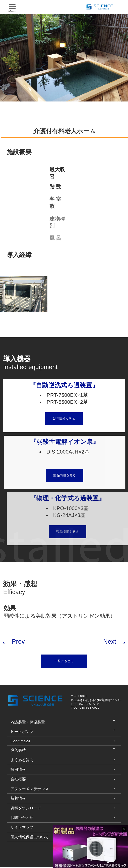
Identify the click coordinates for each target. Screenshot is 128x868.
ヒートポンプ (22, 732)
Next (110, 642)
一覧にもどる (64, 661)
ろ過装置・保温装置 (28, 723)
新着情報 (18, 799)
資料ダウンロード (26, 809)
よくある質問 (22, 760)
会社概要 (18, 780)
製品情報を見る (74, 419)
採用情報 (18, 770)
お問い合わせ (22, 818)
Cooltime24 (20, 742)
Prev (18, 642)
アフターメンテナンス (30, 789)
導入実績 (18, 751)
